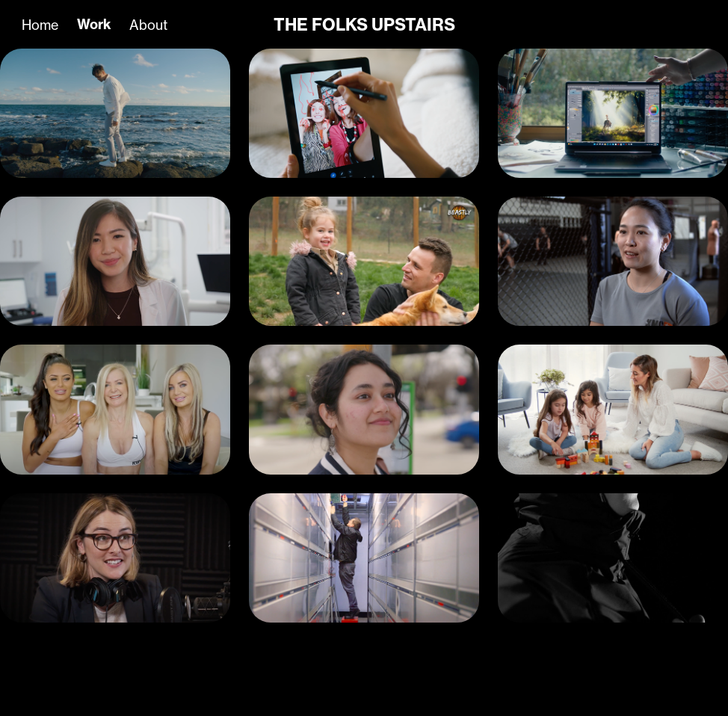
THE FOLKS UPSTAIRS (364, 25)
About (148, 25)
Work (94, 24)
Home (40, 25)
